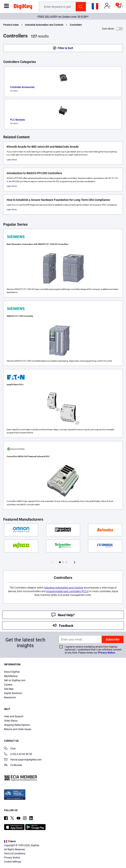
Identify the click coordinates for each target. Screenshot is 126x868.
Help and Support (14, 716)
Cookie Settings (13, 862)
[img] (23, 7)
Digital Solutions (13, 693)
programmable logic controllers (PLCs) (67, 591)
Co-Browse (13, 765)
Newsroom (10, 697)
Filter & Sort (65, 48)
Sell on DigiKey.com (15, 680)
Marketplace (11, 676)
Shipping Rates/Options (17, 725)
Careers (8, 685)
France (10, 841)
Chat (10, 749)
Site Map (9, 689)
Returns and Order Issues (18, 729)
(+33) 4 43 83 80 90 (18, 754)
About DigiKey (12, 672)
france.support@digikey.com (23, 760)
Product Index (11, 25)
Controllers (76, 25)
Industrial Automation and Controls (44, 25)
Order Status (11, 721)
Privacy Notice (107, 653)
